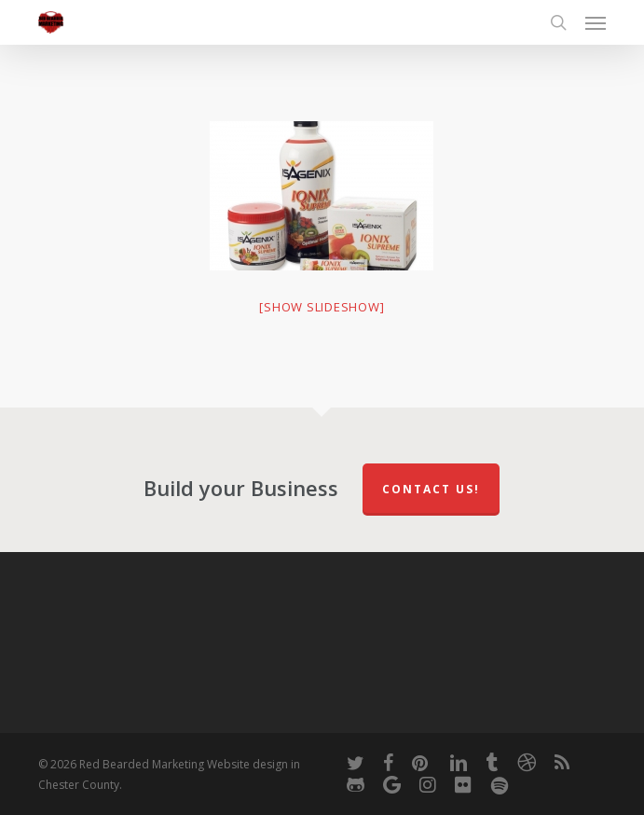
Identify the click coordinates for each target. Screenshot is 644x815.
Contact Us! (431, 489)
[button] (596, 22)
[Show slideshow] (322, 307)
